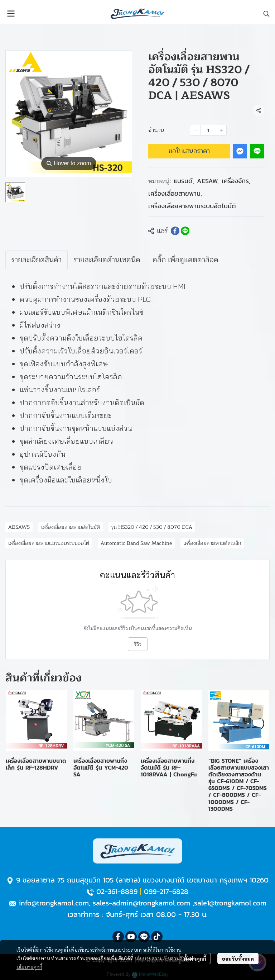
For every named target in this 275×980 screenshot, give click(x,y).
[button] (266, 14)
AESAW (208, 181)
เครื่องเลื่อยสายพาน (175, 193)
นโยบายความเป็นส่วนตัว (160, 958)
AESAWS (19, 527)
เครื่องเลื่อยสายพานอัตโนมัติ (71, 527)
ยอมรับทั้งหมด (238, 958)
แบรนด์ (184, 181)
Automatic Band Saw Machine (136, 543)
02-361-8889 (117, 891)
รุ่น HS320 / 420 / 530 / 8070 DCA (152, 527)
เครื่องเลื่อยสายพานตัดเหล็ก (212, 543)
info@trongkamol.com (54, 903)
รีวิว (138, 644)
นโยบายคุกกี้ (29, 967)
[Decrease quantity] (195, 130)
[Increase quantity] (221, 130)
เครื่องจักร (236, 181)
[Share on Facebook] (175, 231)
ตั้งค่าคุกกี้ (195, 958)
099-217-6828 (166, 891)
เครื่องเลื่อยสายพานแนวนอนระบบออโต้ (49, 543)
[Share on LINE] (185, 231)
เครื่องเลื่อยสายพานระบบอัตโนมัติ (192, 206)
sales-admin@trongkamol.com (141, 903)
